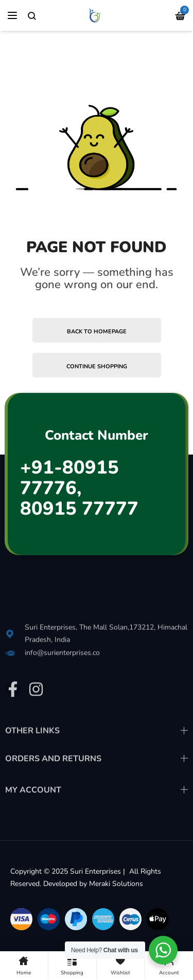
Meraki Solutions (116, 884)
